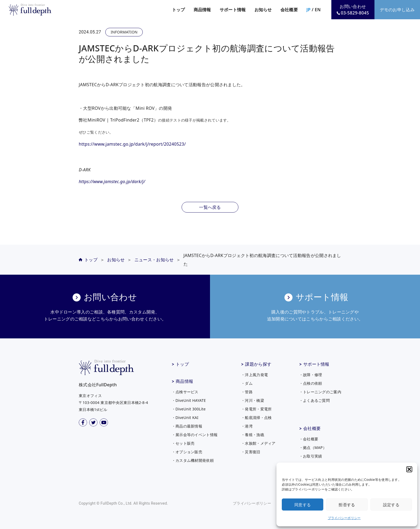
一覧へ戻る (210, 207)
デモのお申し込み (397, 10)
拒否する (347, 505)
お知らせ (263, 10)
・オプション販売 (187, 452)
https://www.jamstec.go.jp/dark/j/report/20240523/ (132, 144)
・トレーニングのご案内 (320, 392)
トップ (179, 10)
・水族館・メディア (258, 443)
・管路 (247, 392)
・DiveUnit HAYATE (189, 400)
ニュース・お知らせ (154, 260)
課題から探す (258, 364)
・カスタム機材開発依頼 (193, 460)
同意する (303, 505)
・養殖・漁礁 (253, 435)
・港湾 (247, 426)
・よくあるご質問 (314, 400)
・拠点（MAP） (313, 447)
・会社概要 (309, 439)
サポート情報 (316, 364)
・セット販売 (183, 443)
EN (318, 10)
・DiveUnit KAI (185, 417)
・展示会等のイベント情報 (195, 435)
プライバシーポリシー (344, 518)
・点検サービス (185, 392)
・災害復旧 (251, 452)
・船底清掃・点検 (256, 417)
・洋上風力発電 (254, 375)
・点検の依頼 (311, 383)
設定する (391, 505)
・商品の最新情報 (187, 426)
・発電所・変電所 (256, 409)
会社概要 (312, 428)
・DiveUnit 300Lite (189, 409)
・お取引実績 (311, 456)
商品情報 (184, 381)
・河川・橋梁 (253, 400)
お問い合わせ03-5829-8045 (353, 10)
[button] (409, 469)
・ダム (247, 383)
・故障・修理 (311, 375)
